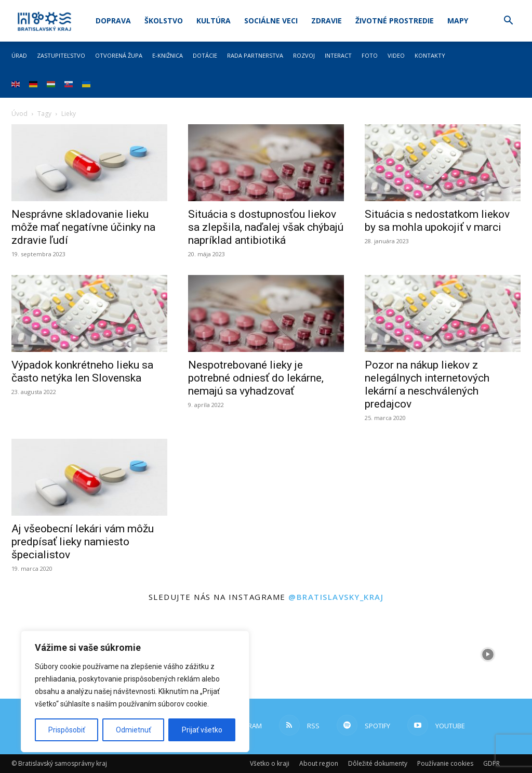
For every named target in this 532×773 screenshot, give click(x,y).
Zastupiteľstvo (61, 55)
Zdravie (327, 21)
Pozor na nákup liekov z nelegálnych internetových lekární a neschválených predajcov (427, 384)
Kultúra (214, 21)
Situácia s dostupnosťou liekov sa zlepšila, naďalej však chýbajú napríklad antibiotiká (266, 227)
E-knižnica (168, 55)
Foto (370, 55)
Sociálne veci (271, 21)
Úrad (19, 55)
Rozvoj (304, 55)
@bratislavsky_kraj (336, 597)
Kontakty (430, 55)
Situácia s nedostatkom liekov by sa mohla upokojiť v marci (437, 221)
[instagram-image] (310, 654)
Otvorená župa (119, 55)
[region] (135, 691)
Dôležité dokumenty (378, 763)
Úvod (19, 114)
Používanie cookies (445, 763)
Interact (338, 55)
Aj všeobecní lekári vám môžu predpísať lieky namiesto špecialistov (83, 542)
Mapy (458, 21)
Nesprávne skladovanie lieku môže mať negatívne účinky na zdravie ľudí (83, 227)
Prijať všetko (202, 730)
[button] (508, 22)
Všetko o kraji (270, 763)
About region (319, 763)
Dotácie (205, 55)
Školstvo (164, 21)
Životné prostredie (395, 21)
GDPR (491, 763)
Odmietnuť (134, 730)
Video (396, 55)
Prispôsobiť (67, 730)
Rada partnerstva (255, 55)
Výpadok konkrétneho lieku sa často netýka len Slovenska (82, 371)
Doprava (113, 21)
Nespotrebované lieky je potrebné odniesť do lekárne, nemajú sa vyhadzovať (256, 378)
